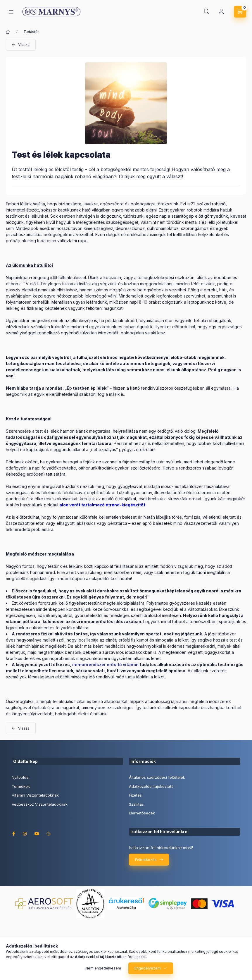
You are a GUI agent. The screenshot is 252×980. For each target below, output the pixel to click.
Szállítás (136, 804)
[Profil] (221, 12)
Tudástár (31, 32)
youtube (37, 834)
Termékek (21, 786)
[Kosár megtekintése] (240, 12)
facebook (13, 834)
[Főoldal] (8, 32)
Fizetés (135, 795)
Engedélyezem (148, 968)
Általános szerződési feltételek (157, 777)
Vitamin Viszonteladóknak (35, 795)
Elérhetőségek (142, 813)
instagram (25, 834)
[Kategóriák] (11, 12)
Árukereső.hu (126, 907)
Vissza (24, 45)
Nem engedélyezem (103, 968)
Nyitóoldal (21, 777)
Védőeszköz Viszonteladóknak (40, 804)
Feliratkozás (146, 859)
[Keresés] (207, 12)
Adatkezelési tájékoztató (151, 786)
